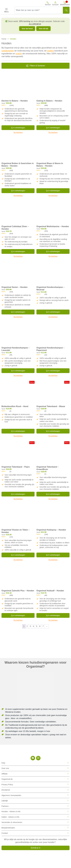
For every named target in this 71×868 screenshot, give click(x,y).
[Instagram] (38, 758)
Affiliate (5, 774)
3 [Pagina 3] (30, 626)
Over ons (5, 768)
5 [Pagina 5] (37, 626)
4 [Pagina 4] (34, 626)
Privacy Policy (7, 784)
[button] (55, 3)
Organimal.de (7, 779)
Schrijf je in (35, 848)
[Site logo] (12, 3)
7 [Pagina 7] (43, 626)
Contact (5, 833)
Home (4, 39)
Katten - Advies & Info (10, 817)
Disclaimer (6, 790)
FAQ (3, 763)
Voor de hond (27, 29)
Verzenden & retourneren (12, 822)
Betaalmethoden (8, 828)
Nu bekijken (18, 132)
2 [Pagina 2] (27, 626)
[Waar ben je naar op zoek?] (39, 10)
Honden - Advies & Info (11, 811)
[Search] (66, 10)
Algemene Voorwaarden (11, 795)
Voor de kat (43, 29)
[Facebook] (33, 758)
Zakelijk (5, 801)
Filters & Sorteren (35, 66)
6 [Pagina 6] (40, 626)
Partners (5, 806)
